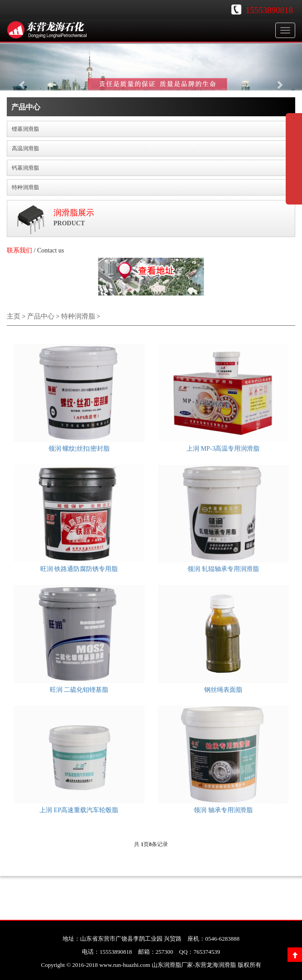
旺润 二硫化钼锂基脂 (79, 690)
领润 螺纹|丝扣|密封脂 (79, 449)
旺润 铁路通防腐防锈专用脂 (79, 569)
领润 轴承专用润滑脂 (223, 810)
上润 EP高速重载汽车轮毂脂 (79, 810)
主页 (14, 316)
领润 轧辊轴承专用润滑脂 (223, 569)
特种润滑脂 (78, 316)
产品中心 (41, 316)
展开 (294, 165)
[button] (23, 80)
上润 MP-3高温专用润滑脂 (223, 449)
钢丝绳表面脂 (223, 690)
